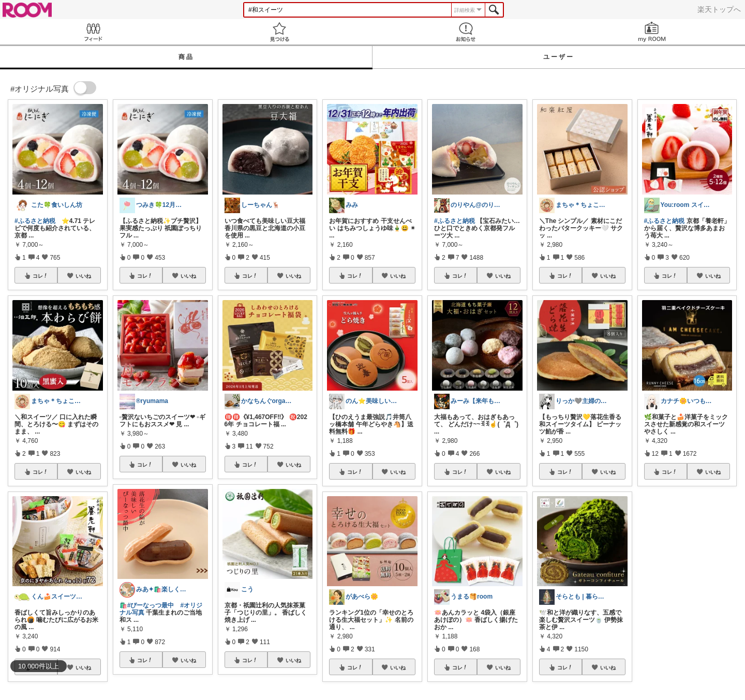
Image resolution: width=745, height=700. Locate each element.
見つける (279, 32)
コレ (40, 276)
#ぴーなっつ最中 (151, 605)
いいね (83, 276)
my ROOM (652, 32)
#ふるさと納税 (35, 221)
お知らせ (466, 32)
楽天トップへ (719, 9)
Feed (93, 32)
